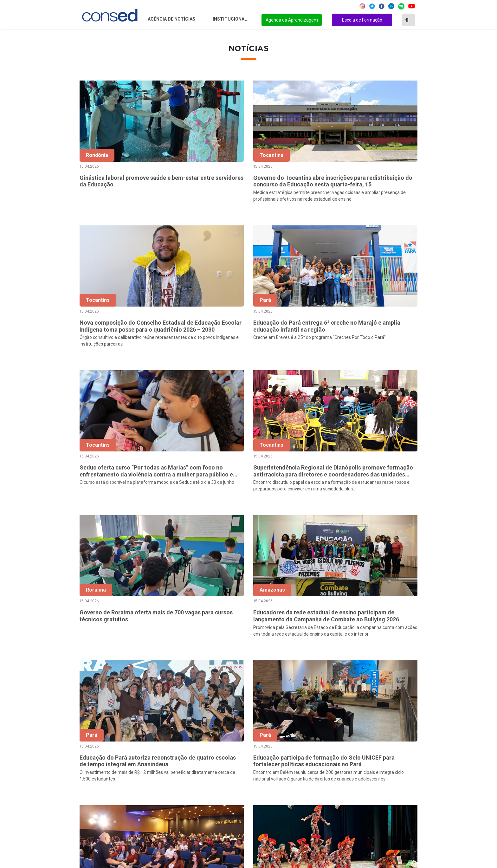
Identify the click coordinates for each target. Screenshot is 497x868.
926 (405, 666)
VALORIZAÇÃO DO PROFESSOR (349, 756)
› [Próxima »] (418, 666)
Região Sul (89, 765)
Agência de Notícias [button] (172, 19)
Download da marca (215, 782)
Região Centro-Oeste (101, 748)
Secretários (206, 739)
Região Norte (92, 731)
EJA (318, 799)
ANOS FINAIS (329, 739)
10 (365, 666)
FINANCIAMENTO (334, 765)
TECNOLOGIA (329, 782)
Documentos (207, 774)
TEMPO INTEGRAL (335, 748)
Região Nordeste (96, 739)
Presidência (206, 748)
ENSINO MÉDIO (331, 774)
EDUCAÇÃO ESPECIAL (339, 791)
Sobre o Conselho (212, 731)
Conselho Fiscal (210, 756)
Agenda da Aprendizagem (292, 20)
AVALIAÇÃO (327, 808)
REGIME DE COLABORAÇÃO (345, 731)
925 (391, 666)
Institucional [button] (230, 19)
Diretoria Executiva (214, 765)
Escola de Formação (362, 20)
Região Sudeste (95, 756)
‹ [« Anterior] (232, 666)
